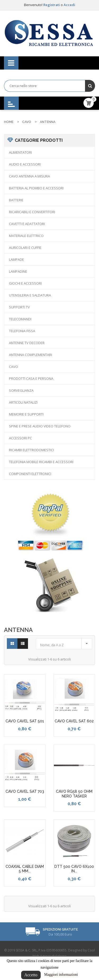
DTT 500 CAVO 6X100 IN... (74, 869)
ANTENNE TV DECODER (27, 343)
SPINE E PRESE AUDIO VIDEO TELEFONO (40, 426)
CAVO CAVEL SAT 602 (74, 721)
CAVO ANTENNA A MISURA (29, 176)
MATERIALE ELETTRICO (26, 236)
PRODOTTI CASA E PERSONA (31, 379)
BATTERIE (16, 200)
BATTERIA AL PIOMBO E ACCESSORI (36, 188)
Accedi (69, 5)
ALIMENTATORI (20, 152)
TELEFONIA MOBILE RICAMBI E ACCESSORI (41, 462)
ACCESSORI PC (20, 438)
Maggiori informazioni (61, 975)
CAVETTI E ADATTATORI (27, 224)
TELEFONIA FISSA (22, 331)
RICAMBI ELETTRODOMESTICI (31, 450)
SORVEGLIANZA (21, 390)
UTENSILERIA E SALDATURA (30, 295)
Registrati (52, 5)
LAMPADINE (18, 271)
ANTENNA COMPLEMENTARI (30, 355)
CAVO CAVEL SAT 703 (25, 791)
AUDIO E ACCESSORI (25, 164)
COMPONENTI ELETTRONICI (30, 474)
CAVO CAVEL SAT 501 (25, 721)
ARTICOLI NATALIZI (23, 402)
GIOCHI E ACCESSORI (25, 283)
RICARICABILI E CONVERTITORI (32, 212)
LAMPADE (16, 259)
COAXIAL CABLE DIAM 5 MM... (25, 869)
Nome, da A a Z (65, 643)
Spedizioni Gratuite (60, 929)
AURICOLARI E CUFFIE (25, 248)
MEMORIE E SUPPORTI (26, 414)
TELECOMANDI (20, 319)
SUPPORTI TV (19, 307)
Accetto (31, 975)
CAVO (13, 367)
